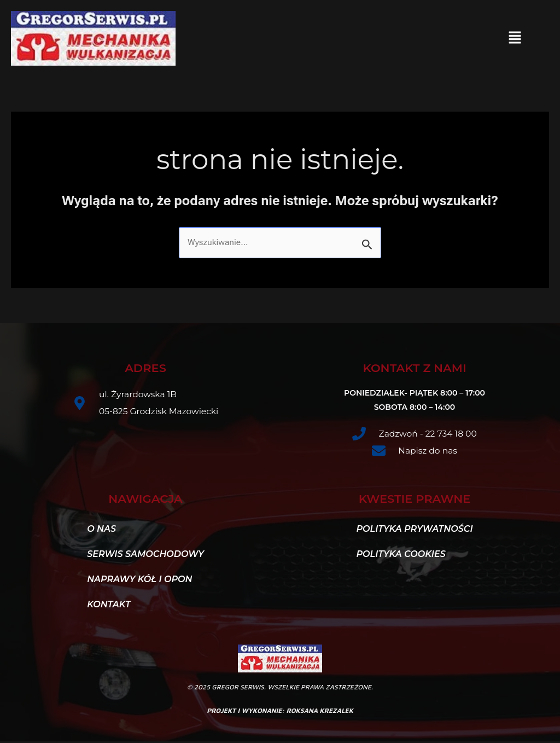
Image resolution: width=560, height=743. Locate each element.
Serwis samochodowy (145, 556)
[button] (515, 38)
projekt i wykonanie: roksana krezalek (280, 712)
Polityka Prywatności (414, 530)
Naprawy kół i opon (139, 581)
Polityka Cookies (401, 556)
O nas (101, 530)
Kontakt (115, 606)
